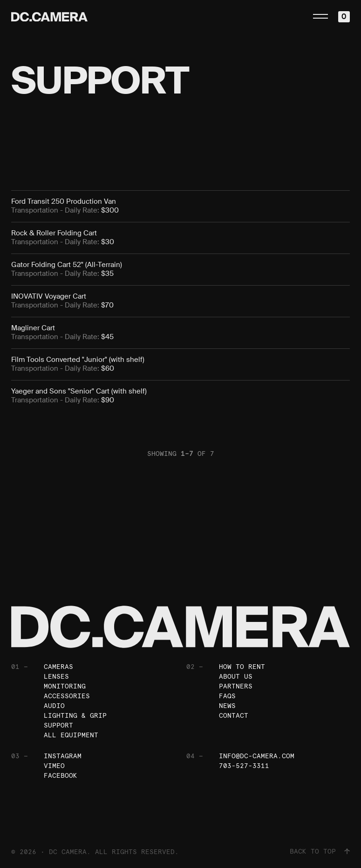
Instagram (63, 756)
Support (58, 725)
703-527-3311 (244, 766)
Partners (236, 686)
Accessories (67, 696)
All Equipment (71, 735)
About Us (236, 676)
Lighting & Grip (75, 715)
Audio (54, 706)
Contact (234, 715)
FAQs (227, 696)
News (227, 706)
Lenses (56, 676)
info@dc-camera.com (257, 756)
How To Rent (242, 667)
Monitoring (65, 686)
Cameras (58, 667)
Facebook (61, 775)
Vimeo (54, 766)
